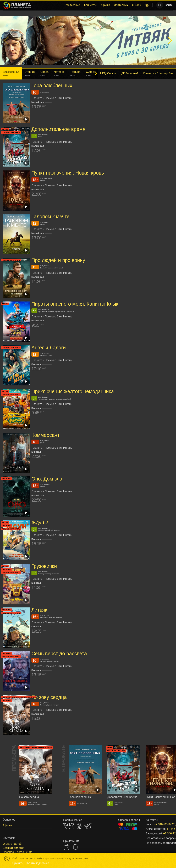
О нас (136, 5)
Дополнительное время (58, 129)
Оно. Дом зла (47, 479)
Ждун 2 (40, 522)
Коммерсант (46, 435)
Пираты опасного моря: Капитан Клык (75, 304)
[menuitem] (72, 5)
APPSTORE (66, 847)
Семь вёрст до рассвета (59, 654)
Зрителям (120, 5)
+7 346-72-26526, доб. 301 (164, 833)
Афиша (105, 5)
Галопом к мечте (51, 217)
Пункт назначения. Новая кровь (68, 173)
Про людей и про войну (58, 260)
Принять (18, 863)
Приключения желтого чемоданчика (73, 391)
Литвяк (39, 610)
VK (69, 826)
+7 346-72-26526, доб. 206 (160, 824)
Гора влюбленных (52, 85)
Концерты (90, 5)
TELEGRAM (88, 826)
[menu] (89, 5)
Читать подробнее (38, 863)
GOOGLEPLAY (75, 847)
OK (79, 826)
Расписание (72, 5)
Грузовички (44, 566)
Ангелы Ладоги (49, 348)
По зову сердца (49, 697)
